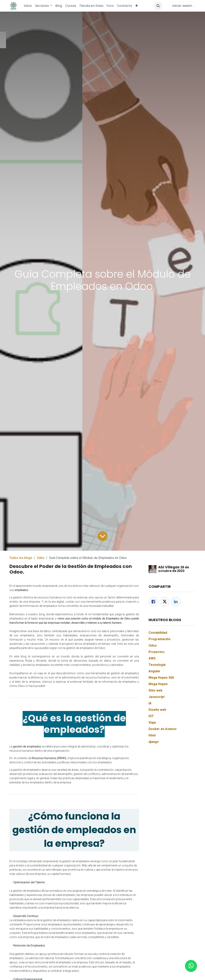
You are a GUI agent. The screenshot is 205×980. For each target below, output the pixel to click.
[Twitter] (165, 602)
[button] (158, 6)
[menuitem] (28, 6)
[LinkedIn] (176, 602)
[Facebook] (153, 602)
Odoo (41, 558)
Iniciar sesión (182, 6)
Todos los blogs (21, 558)
